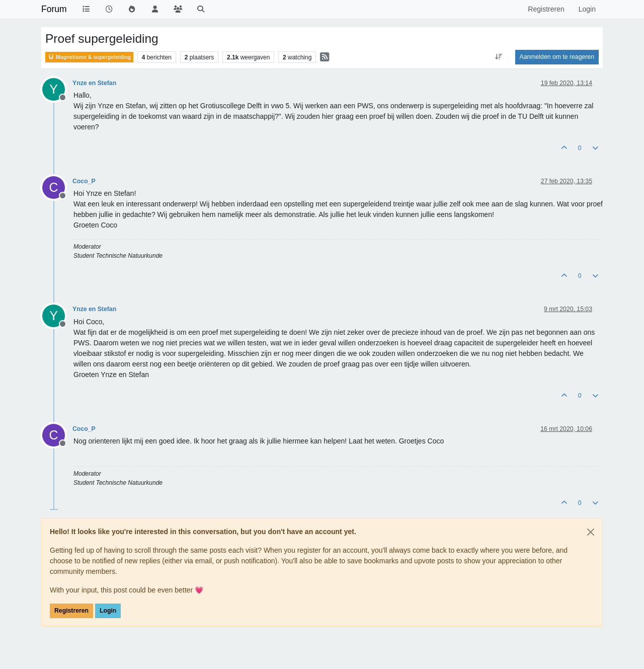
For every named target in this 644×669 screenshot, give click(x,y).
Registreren (71, 611)
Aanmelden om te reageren (557, 57)
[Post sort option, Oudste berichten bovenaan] (498, 57)
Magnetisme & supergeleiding (89, 57)
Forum (54, 9)
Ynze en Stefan (94, 83)
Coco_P (84, 181)
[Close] (591, 532)
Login (108, 611)
